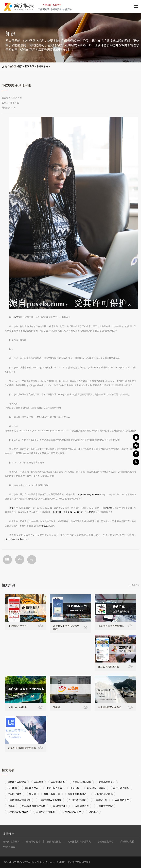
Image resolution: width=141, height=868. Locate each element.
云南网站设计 (33, 842)
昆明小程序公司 (52, 794)
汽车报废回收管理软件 (34, 806)
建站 (91, 512)
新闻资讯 (29, 66)
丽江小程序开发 (121, 788)
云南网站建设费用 (45, 812)
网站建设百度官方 (17, 782)
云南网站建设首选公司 (50, 800)
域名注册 (110, 508)
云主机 (45, 526)
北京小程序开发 (54, 788)
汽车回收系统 (15, 794)
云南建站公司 (100, 800)
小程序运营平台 (106, 842)
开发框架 (75, 788)
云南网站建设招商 (82, 782)
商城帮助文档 (127, 842)
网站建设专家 (31, 788)
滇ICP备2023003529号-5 (79, 862)
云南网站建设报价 (72, 812)
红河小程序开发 (77, 800)
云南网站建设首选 (103, 794)
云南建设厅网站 (105, 806)
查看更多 (135, 585)
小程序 (17, 317)
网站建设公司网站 (96, 788)
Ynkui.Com (31, 862)
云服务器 (68, 512)
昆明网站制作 (60, 806)
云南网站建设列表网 (18, 812)
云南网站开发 (122, 800)
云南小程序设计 (107, 782)
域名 (51, 367)
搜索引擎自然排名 (77, 794)
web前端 (12, 788)
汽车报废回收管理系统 (79, 842)
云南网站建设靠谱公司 (19, 800)
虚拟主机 (57, 512)
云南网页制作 (82, 806)
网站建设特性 (58, 782)
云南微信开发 (54, 842)
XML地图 (61, 862)
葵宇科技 (14, 508)
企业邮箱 (78, 512)
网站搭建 (38, 782)
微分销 (33, 794)
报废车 (11, 806)
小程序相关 (42, 66)
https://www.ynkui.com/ (90, 494)
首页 (20, 66)
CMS (23, 862)
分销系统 (93, 812)
